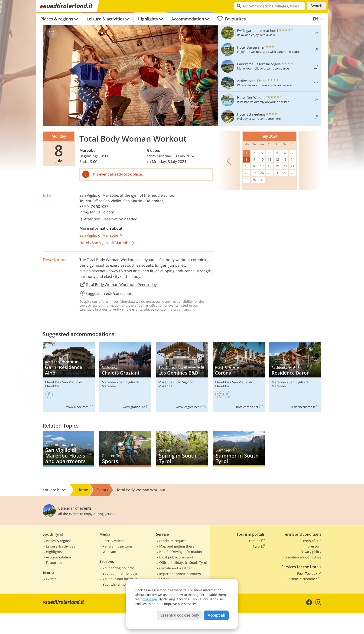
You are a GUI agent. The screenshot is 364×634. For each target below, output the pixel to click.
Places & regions (57, 19)
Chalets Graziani (125, 377)
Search (316, 6)
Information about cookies (301, 557)
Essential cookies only (180, 615)
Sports (125, 449)
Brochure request (173, 541)
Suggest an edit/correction (106, 293)
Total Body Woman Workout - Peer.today (118, 285)
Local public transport (176, 557)
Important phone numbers (180, 574)
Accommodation (188, 19)
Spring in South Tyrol (182, 449)
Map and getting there (177, 546)
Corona (239, 377)
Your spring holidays (119, 568)
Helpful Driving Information (181, 552)
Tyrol (259, 546)
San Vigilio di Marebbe (99, 195)
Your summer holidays (120, 573)
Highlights (148, 19)
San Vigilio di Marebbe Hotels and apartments (68, 449)
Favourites (231, 19)
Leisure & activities (106, 19)
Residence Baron (295, 377)
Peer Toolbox (309, 574)
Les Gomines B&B (182, 377)
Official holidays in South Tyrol (183, 563)
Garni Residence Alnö (69, 377)
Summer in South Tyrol (239, 449)
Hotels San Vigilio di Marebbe (107, 243)
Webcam (109, 552)
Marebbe (87, 150)
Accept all (216, 615)
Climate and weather (175, 568)
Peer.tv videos (113, 541)
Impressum (312, 546)
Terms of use (311, 541)
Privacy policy (311, 552)
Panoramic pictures (118, 546)
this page (150, 599)
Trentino (256, 541)
